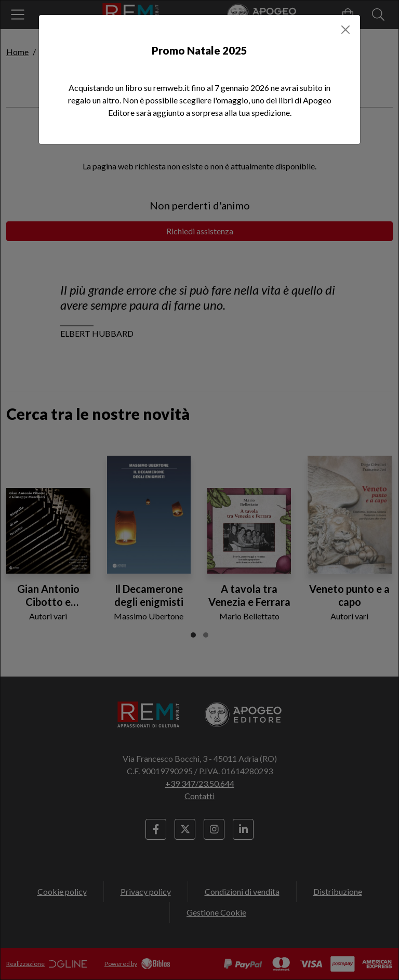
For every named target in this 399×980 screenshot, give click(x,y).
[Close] (345, 30)
